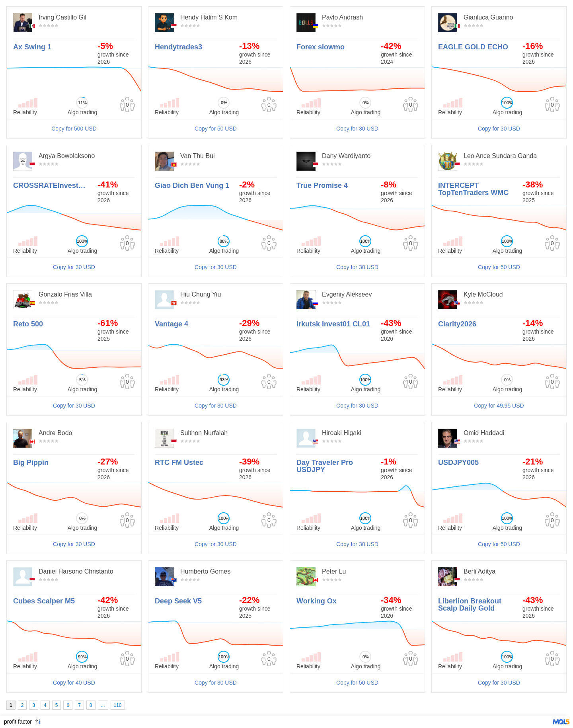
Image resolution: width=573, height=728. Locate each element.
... (103, 705)
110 (118, 705)
